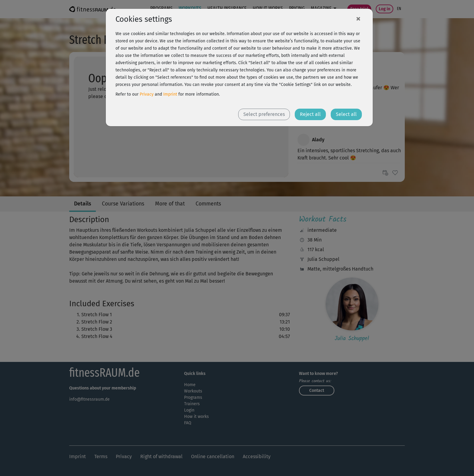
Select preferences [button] (264, 114)
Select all (346, 114)
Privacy (147, 94)
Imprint (170, 94)
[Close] (358, 18)
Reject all (310, 114)
